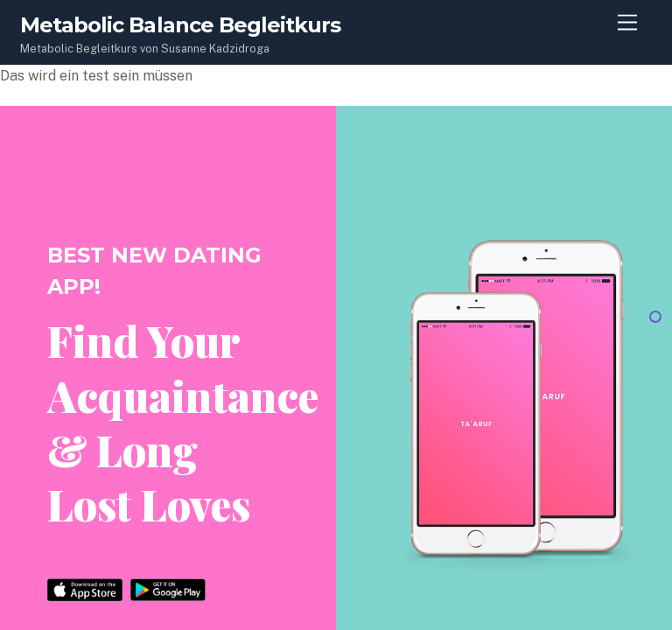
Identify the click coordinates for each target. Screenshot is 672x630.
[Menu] (627, 23)
